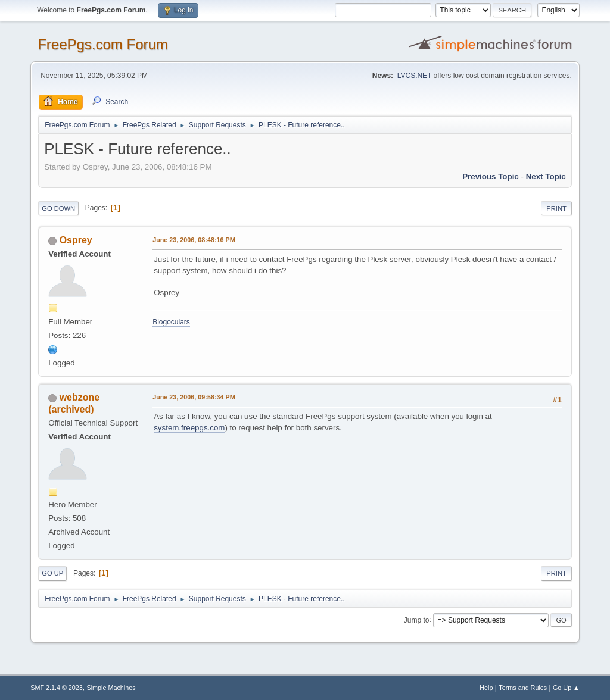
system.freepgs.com (189, 428)
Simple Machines (111, 687)
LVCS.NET (415, 76)
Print (556, 208)
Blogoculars (171, 322)
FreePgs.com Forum (103, 44)
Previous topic (491, 176)
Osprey (76, 240)
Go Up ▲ (566, 687)
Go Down (58, 208)
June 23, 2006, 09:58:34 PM (194, 397)
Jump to (417, 620)
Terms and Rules (523, 687)
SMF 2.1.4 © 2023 (57, 687)
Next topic (546, 176)
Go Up (52, 573)
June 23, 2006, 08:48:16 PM (194, 240)
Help (486, 687)
